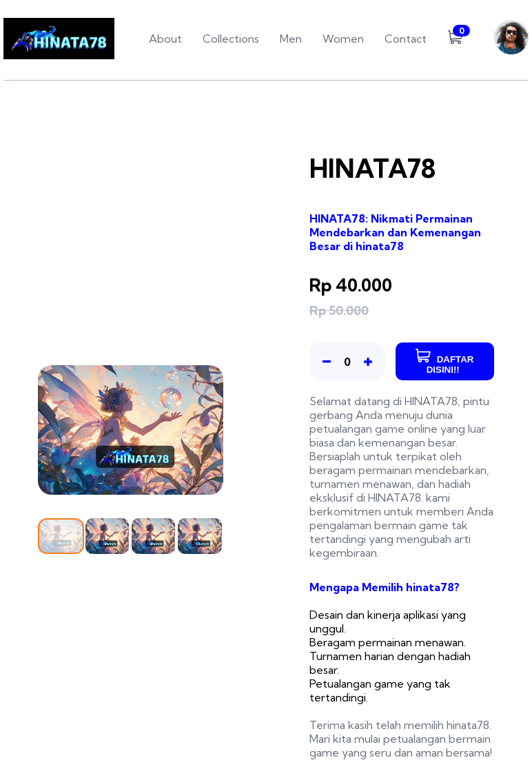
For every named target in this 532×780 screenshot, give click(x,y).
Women (343, 39)
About (165, 39)
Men (291, 39)
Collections (231, 39)
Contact (406, 39)
